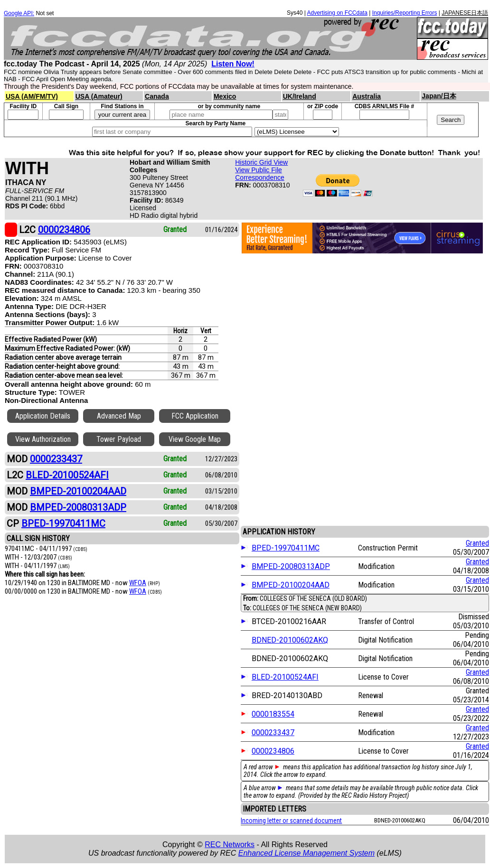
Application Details (43, 416)
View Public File (259, 170)
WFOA (138, 583)
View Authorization (43, 439)
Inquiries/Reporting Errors (405, 13)
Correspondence (260, 177)
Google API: (19, 13)
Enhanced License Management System (306, 853)
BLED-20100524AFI (285, 677)
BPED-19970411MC (286, 548)
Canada (157, 96)
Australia (367, 96)
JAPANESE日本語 (465, 13)
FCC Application (195, 416)
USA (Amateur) (99, 96)
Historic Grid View (261, 162)
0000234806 (273, 751)
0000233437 (273, 733)
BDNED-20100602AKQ (290, 640)
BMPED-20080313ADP (291, 566)
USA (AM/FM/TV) (32, 96)
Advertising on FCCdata (337, 13)
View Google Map (195, 439)
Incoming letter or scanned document (291, 821)
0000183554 (273, 714)
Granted (477, 543)
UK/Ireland (300, 96)
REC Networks (230, 845)
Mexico (225, 96)
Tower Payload (119, 439)
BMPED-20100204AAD (291, 585)
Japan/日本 (439, 96)
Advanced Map (119, 416)
